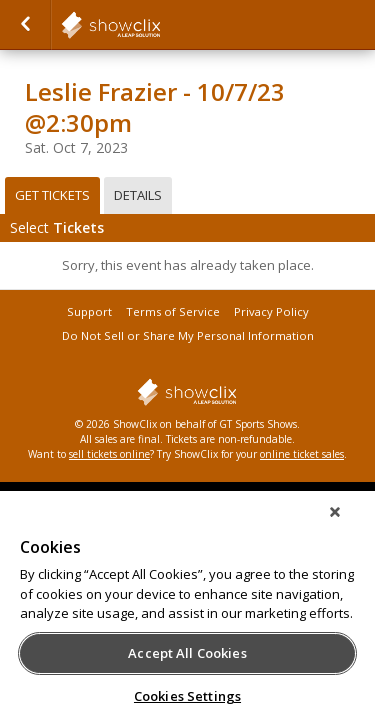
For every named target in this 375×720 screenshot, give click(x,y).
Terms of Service (173, 311)
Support (89, 311)
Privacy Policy (271, 311)
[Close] (349, 525)
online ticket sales (302, 454)
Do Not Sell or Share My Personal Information (188, 335)
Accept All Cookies (187, 653)
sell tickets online (109, 454)
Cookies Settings (187, 696)
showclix (160, 25)
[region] (187, 612)
